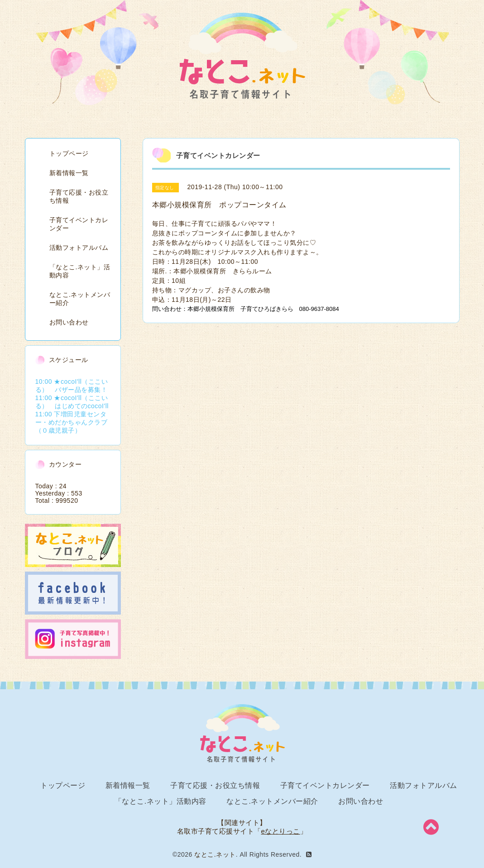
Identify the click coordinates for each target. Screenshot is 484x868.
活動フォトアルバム (79, 248)
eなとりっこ (281, 831)
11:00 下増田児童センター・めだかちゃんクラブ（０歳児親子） (72, 422)
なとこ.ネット (215, 854)
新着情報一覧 (69, 173)
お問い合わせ (69, 322)
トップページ (69, 153)
